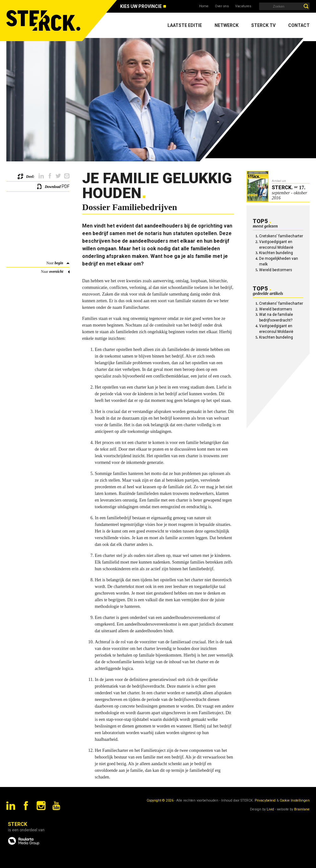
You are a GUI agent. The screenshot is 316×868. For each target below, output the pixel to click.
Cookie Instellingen (295, 800)
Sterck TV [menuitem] (263, 25)
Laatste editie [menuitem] (185, 25)
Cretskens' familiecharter (281, 236)
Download (53, 187)
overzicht (56, 272)
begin (59, 263)
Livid (270, 809)
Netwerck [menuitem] (227, 25)
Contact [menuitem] (299, 25)
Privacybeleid (265, 800)
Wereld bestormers (276, 270)
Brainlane (302, 809)
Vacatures (243, 6)
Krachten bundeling (276, 253)
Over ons (222, 6)
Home (204, 6)
